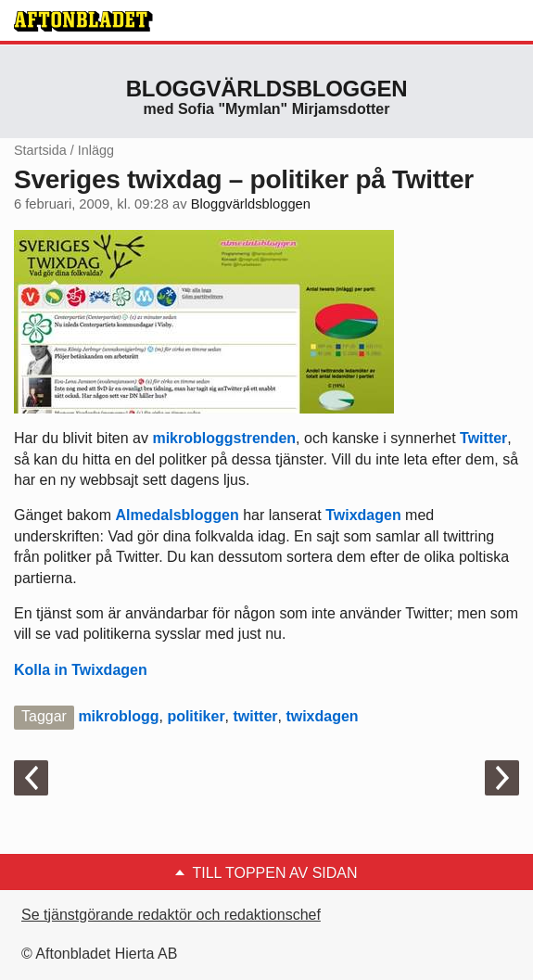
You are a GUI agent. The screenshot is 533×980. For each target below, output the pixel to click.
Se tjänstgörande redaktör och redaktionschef (171, 915)
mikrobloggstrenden (224, 438)
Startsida (40, 150)
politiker (196, 716)
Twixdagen (363, 515)
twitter (256, 716)
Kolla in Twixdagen (81, 670)
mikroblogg (118, 716)
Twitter (483, 438)
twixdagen (322, 716)
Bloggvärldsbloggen (267, 89)
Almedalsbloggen (177, 515)
